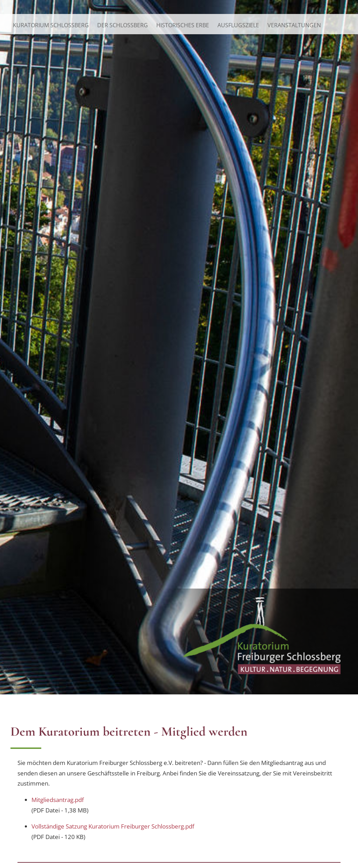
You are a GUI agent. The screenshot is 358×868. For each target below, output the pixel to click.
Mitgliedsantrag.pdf (58, 800)
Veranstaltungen (294, 25)
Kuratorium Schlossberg (51, 25)
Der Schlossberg (123, 25)
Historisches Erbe (183, 25)
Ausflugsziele (238, 25)
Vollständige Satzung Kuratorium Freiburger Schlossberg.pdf (113, 826)
